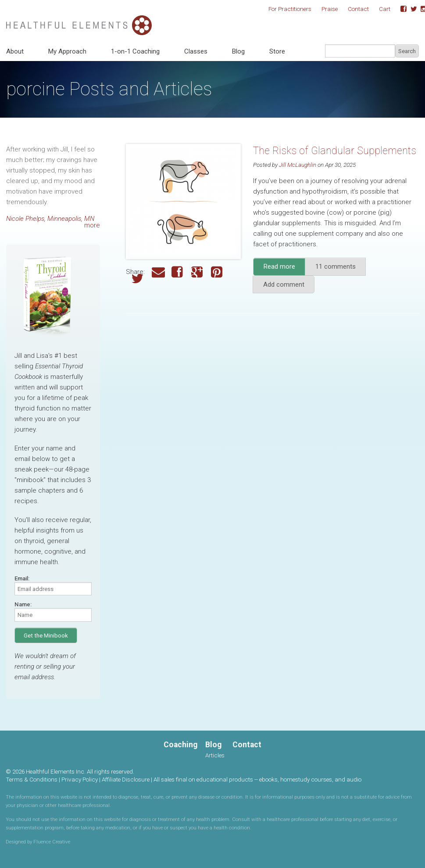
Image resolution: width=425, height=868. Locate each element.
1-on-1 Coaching (135, 51)
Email (158, 272)
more (92, 225)
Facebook (400, 9)
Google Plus (198, 272)
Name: (23, 604)
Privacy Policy (80, 779)
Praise (330, 9)
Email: (22, 578)
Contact (358, 9)
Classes (196, 51)
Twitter (411, 9)
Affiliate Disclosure (126, 779)
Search (407, 51)
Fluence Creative (52, 842)
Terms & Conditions (32, 779)
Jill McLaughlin (298, 165)
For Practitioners (290, 9)
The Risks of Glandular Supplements (335, 151)
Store (277, 51)
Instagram (421, 9)
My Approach (67, 51)
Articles (215, 755)
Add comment (284, 285)
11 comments (336, 267)
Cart (385, 9)
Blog (238, 51)
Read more (285, 269)
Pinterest (218, 272)
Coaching (180, 745)
